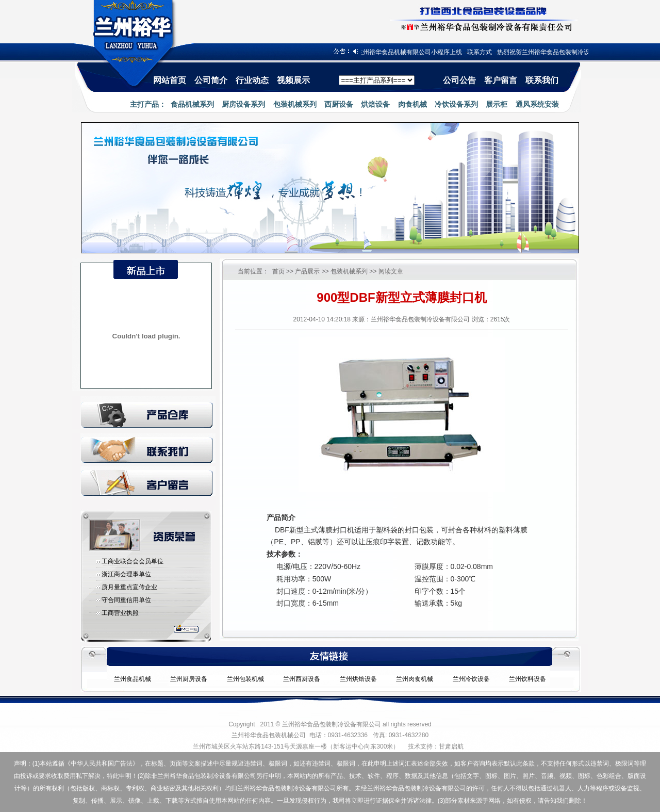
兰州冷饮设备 (471, 679)
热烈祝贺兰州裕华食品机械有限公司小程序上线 (402, 52)
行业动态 (252, 80)
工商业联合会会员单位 (133, 561)
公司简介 (211, 80)
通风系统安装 (537, 104)
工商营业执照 (120, 613)
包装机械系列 (295, 104)
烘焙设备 (375, 104)
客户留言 (501, 80)
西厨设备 (339, 104)
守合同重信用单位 (126, 600)
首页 (278, 271)
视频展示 (293, 80)
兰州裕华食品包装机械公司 (269, 735)
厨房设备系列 (243, 104)
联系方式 (485, 52)
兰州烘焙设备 (358, 679)
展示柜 (497, 104)
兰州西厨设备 (302, 679)
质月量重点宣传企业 (129, 587)
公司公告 (459, 80)
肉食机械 (412, 104)
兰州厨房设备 (189, 679)
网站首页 (170, 80)
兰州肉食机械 (415, 679)
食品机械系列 (192, 104)
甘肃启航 (451, 746)
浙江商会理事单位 (126, 574)
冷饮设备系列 (456, 104)
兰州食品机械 (133, 679)
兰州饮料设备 (527, 679)
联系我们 (542, 80)
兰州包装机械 (245, 679)
